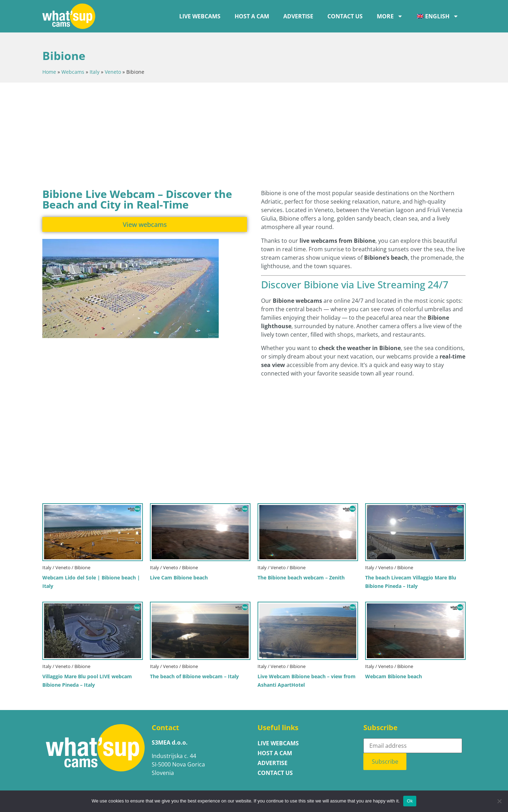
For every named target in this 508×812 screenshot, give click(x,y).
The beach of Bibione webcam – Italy (194, 676)
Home (49, 72)
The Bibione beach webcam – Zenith (301, 578)
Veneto (113, 72)
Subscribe (385, 762)
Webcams (73, 72)
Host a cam (252, 16)
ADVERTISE (298, 16)
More (390, 16)
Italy (95, 72)
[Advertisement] (213, 134)
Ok (410, 801)
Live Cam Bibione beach (179, 578)
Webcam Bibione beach (394, 676)
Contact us (345, 16)
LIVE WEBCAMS (200, 16)
